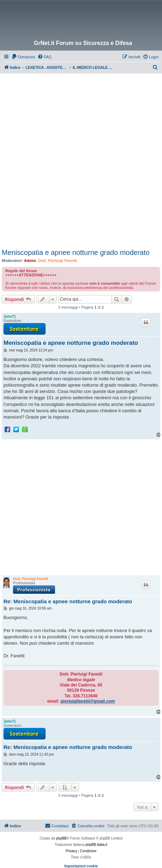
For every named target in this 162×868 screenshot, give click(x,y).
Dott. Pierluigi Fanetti (58, 261)
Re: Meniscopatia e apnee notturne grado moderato (68, 601)
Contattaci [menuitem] (57, 826)
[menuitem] (23, 57)
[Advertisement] (81, 158)
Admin (30, 261)
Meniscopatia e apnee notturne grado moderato (76, 252)
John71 (10, 317)
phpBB (61, 838)
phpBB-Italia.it (96, 845)
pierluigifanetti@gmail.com (88, 701)
